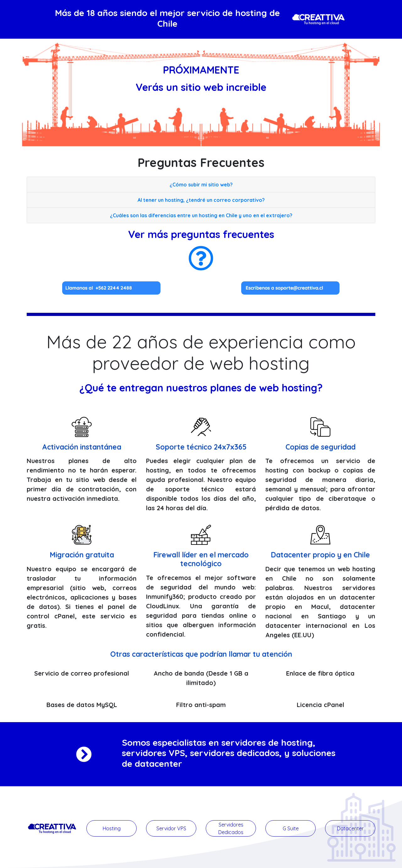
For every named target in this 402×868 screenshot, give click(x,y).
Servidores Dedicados (231, 828)
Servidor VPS (171, 828)
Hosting (112, 828)
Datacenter (350, 828)
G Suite (291, 828)
